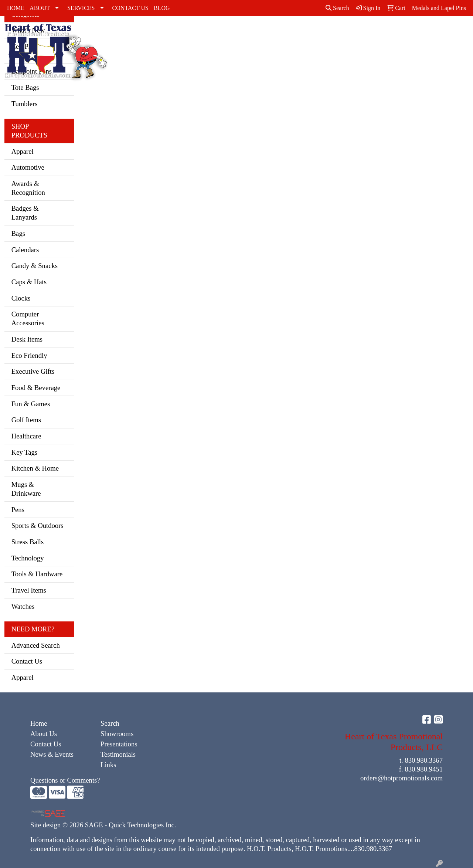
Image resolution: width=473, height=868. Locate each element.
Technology (28, 558)
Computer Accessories (28, 318)
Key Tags (24, 452)
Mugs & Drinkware (26, 489)
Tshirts (371, 32)
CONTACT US (130, 8)
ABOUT (40, 8)
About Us (44, 734)
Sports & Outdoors (38, 525)
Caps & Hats (205, 41)
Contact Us (27, 661)
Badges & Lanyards (25, 213)
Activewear (176, 32)
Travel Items (29, 590)
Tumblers (25, 104)
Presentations (119, 744)
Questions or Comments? (65, 780)
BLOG (162, 8)
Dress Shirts (225, 37)
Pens (18, 510)
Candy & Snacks (35, 266)
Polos (310, 32)
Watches (23, 606)
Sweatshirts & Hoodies (340, 37)
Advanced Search (36, 645)
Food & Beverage (36, 388)
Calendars (25, 250)
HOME (16, 8)
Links (108, 765)
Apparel (23, 151)
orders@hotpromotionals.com (401, 778)
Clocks (21, 298)
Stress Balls (28, 542)
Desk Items (27, 339)
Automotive (28, 167)
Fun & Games (31, 404)
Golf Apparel (251, 37)
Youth (394, 32)
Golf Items (26, 420)
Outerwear (282, 32)
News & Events (52, 754)
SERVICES (81, 8)
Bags (416, 32)
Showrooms (117, 734)
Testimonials (118, 754)
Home (39, 723)
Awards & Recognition (28, 188)
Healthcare (26, 436)
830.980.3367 (424, 760)
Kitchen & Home (35, 468)
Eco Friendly (29, 355)
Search (337, 8)
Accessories (138, 32)
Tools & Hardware (37, 574)
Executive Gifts (33, 371)
